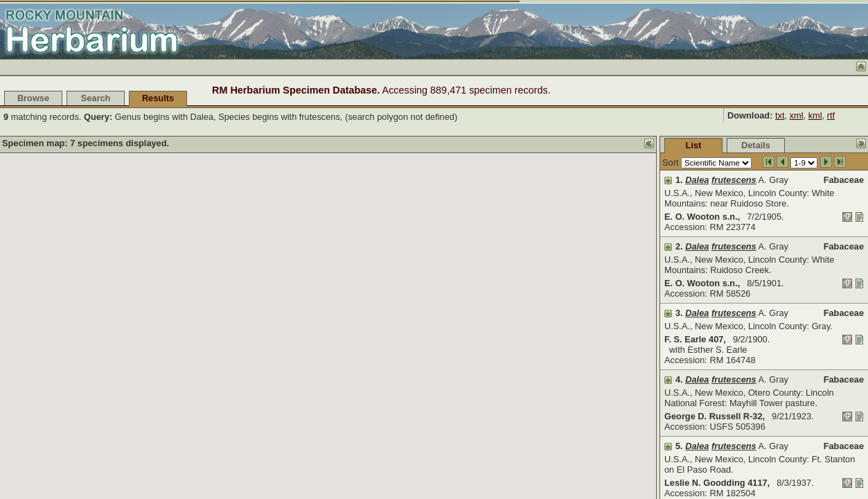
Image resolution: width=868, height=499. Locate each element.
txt (780, 115)
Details (652, 145)
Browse (33, 98)
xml (797, 115)
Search (96, 98)
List (590, 145)
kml (815, 115)
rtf (831, 115)
